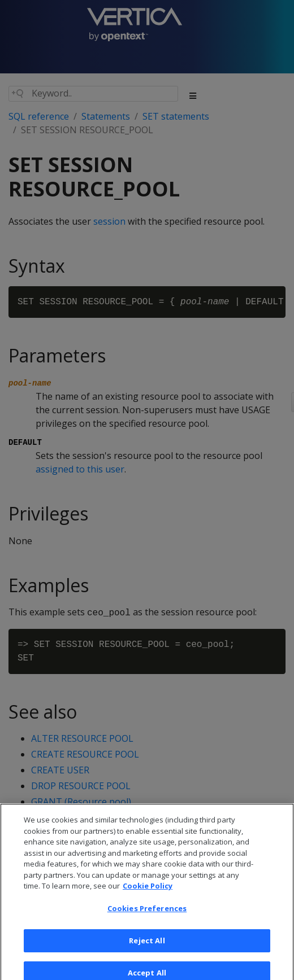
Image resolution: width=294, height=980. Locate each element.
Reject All (147, 946)
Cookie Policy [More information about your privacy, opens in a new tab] (148, 891)
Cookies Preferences (147, 914)
